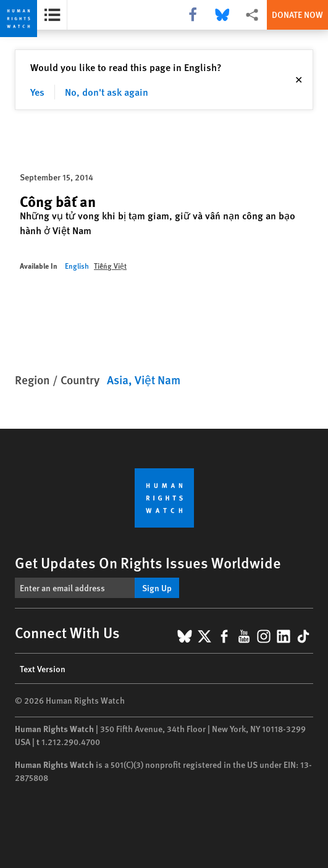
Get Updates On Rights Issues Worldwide (148, 562)
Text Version (43, 668)
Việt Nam (158, 380)
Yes (37, 92)
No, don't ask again (107, 92)
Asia (118, 380)
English (77, 266)
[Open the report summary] (52, 15)
